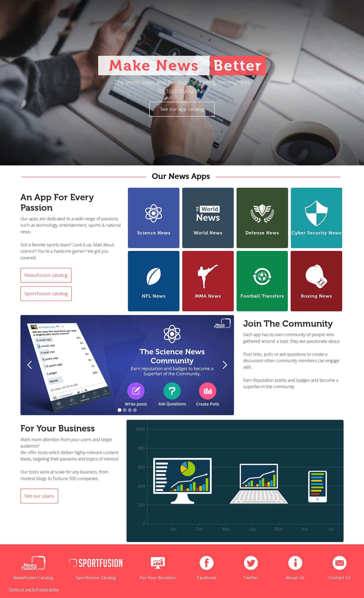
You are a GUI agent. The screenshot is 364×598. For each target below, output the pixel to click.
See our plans (39, 496)
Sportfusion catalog (46, 294)
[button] (30, 365)
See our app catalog (182, 109)
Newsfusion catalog (46, 275)
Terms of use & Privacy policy (34, 589)
